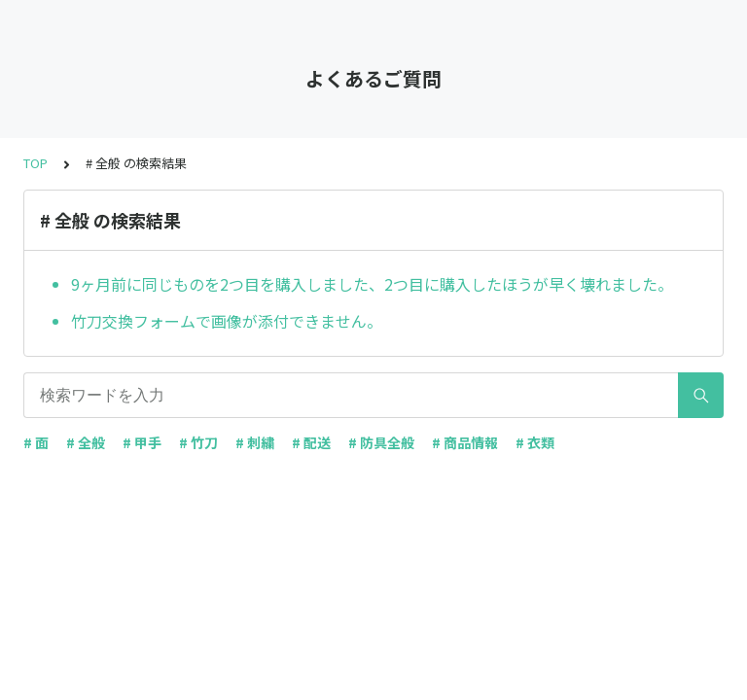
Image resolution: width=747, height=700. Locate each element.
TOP (36, 163)
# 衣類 (535, 442)
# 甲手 (142, 442)
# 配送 (311, 442)
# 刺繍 (255, 442)
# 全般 (86, 442)
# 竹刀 (198, 442)
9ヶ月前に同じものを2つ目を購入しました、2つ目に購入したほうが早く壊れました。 (372, 284)
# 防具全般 (381, 442)
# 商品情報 (465, 442)
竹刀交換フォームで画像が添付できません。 (227, 321)
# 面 (36, 442)
